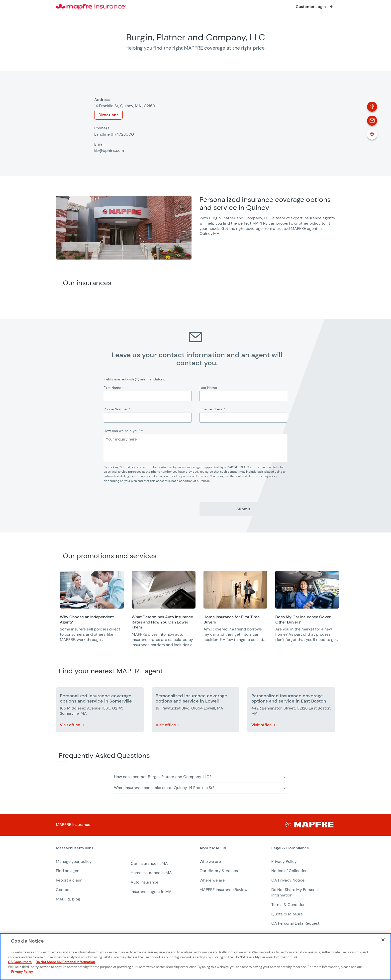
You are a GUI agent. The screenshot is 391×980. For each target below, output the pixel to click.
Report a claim (69, 880)
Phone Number (117, 409)
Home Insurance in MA (151, 873)
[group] (92, 610)
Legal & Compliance (290, 848)
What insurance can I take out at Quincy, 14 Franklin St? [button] (164, 788)
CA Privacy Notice (288, 880)
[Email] (372, 121)
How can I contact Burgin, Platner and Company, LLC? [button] (163, 777)
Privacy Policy (284, 861)
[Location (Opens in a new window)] (372, 135)
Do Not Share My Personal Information (65, 962)
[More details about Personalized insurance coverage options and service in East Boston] (291, 711)
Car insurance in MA (149, 863)
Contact (63, 890)
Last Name (210, 388)
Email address (212, 409)
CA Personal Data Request (295, 923)
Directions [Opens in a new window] (108, 115)
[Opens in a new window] (315, 7)
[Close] (383, 940)
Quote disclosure (287, 914)
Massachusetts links (75, 848)
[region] (225, 612)
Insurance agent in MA (151, 892)
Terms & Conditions (289, 905)
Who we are (210, 861)
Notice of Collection (289, 871)
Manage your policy (74, 861)
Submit (243, 509)
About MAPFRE (213, 848)
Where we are (212, 880)
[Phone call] (372, 107)
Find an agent (68, 871)
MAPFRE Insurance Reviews (224, 890)
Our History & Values (219, 871)
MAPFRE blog (68, 899)
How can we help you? (123, 431)
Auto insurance (145, 882)
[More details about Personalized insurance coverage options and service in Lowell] (195, 711)
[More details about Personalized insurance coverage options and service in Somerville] (100, 711)
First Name (114, 388)
